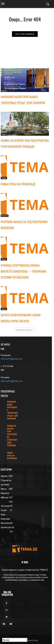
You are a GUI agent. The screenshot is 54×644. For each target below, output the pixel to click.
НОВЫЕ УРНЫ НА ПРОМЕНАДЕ (18, 184)
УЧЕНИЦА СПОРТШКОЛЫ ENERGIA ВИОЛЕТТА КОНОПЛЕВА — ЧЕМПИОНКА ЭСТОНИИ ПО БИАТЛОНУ (24, 271)
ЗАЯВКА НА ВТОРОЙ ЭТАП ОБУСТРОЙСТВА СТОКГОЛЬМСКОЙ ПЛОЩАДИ (12, 435)
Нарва (4, 134)
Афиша (4, 91)
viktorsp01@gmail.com (12, 359)
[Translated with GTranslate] (15, 640)
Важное (5, 216)
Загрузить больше (25, 330)
